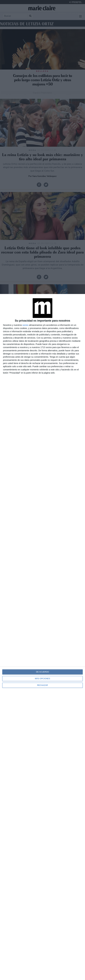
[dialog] (42, 637)
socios (25, 325)
